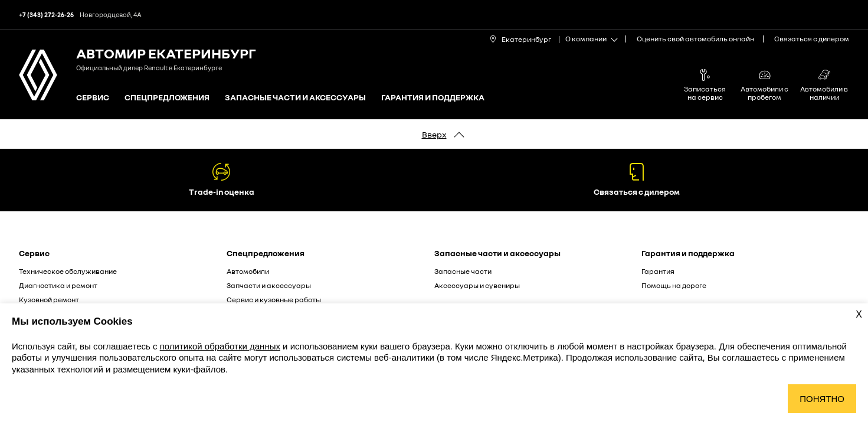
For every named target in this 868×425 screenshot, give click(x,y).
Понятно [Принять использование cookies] (822, 399)
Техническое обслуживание (68, 271)
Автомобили (248, 271)
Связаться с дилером (812, 39)
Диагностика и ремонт (58, 285)
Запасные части (463, 271)
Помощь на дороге (674, 285)
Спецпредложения (167, 98)
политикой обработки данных (220, 346)
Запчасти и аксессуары (269, 285)
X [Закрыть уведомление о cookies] (859, 314)
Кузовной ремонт (49, 300)
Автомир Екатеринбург (166, 53)
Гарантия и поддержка (433, 98)
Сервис (93, 98)
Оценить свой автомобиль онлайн (695, 39)
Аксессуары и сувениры (477, 285)
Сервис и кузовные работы (274, 300)
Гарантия (658, 271)
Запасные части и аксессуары (295, 98)
